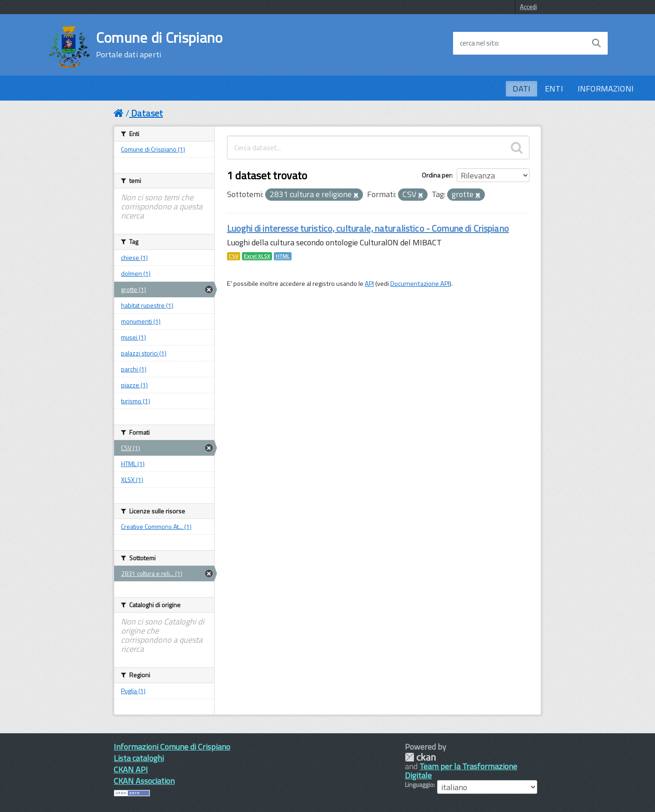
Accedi (528, 7)
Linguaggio (419, 785)
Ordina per (436, 175)
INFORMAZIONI (606, 89)
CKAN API (131, 769)
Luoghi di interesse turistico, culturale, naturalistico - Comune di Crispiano (368, 228)
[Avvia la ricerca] (596, 43)
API (369, 284)
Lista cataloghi (139, 758)
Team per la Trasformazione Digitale (461, 771)
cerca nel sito (479, 43)
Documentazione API (420, 284)
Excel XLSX (257, 256)
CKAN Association (144, 781)
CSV (234, 256)
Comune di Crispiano (159, 45)
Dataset (147, 113)
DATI (521, 89)
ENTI (554, 89)
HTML (283, 256)
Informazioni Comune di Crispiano (172, 747)
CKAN (420, 757)
